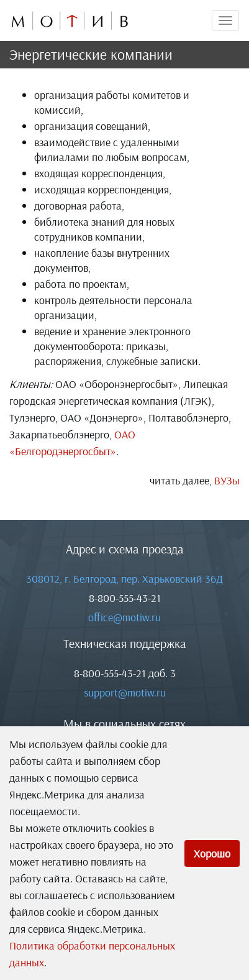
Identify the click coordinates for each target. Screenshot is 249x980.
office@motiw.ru (124, 617)
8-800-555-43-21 (125, 598)
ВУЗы (227, 480)
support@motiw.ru (125, 692)
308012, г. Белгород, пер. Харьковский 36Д (124, 579)
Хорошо (212, 853)
